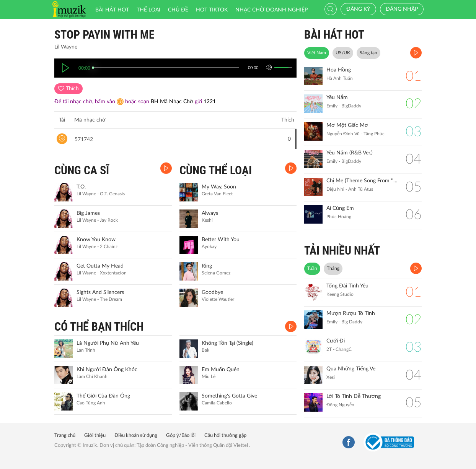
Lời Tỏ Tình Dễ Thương (354, 396)
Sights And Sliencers (100, 292)
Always (210, 213)
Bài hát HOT (112, 10)
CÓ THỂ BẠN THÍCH (99, 327)
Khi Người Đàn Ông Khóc (107, 370)
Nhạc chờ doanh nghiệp (271, 10)
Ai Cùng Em (340, 208)
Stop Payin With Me (104, 35)
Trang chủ (65, 436)
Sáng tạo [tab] (368, 53)
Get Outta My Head (100, 266)
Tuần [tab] (312, 268)
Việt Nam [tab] (317, 53)
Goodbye (212, 292)
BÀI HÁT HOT (334, 35)
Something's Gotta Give (229, 396)
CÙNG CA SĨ (82, 170)
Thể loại (148, 10)
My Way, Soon (219, 187)
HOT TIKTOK (212, 10)
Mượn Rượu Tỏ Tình (351, 313)
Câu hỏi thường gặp (225, 436)
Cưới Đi (336, 341)
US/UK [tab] (343, 53)
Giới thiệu (95, 436)
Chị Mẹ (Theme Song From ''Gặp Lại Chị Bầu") (362, 181)
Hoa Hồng (339, 70)
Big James (88, 213)
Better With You (221, 240)
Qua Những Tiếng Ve (351, 369)
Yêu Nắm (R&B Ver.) (350, 153)
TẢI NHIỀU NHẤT (342, 251)
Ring (207, 266)
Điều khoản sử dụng (136, 436)
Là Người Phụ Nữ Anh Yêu (108, 343)
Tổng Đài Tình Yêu (347, 286)
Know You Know (96, 240)
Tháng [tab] (333, 268)
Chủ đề (178, 10)
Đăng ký (358, 9)
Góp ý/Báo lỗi (181, 436)
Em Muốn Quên (221, 370)
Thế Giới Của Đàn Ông (103, 396)
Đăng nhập (402, 9)
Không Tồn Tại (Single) (227, 343)
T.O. (81, 187)
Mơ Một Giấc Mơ (347, 125)
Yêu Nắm (337, 97)
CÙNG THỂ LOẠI (216, 170)
